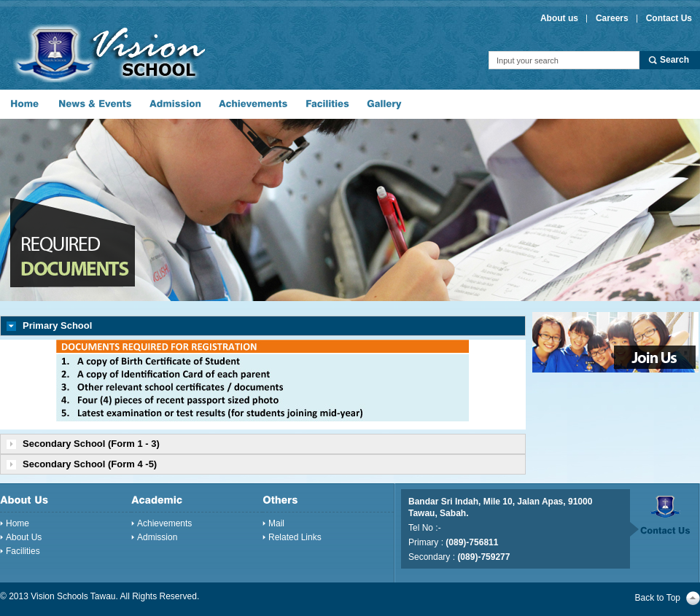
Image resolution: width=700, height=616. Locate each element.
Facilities (23, 551)
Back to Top (658, 598)
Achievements (164, 523)
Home (17, 523)
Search (674, 60)
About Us (24, 537)
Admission (157, 537)
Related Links (295, 537)
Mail (276, 523)
